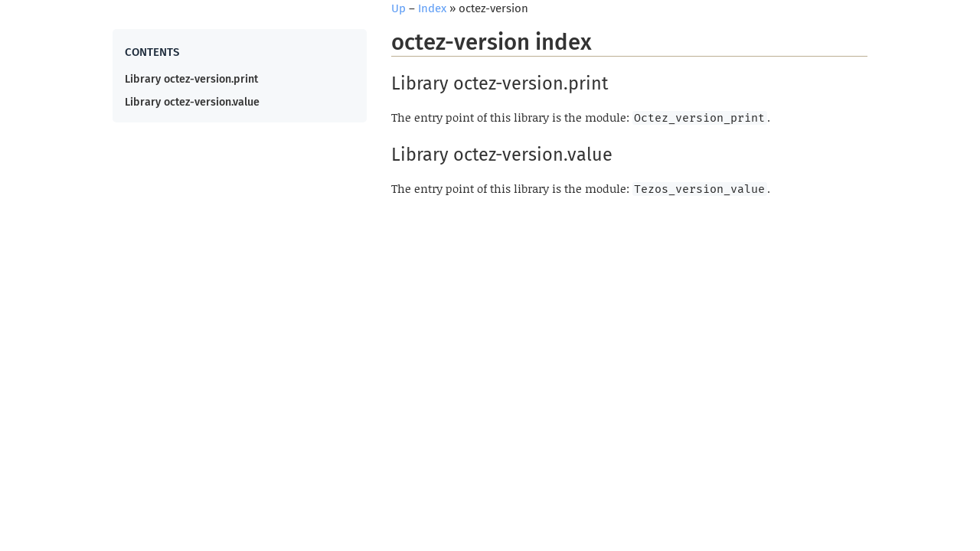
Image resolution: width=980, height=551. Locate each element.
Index (432, 8)
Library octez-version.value (192, 102)
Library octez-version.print (191, 79)
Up (399, 8)
